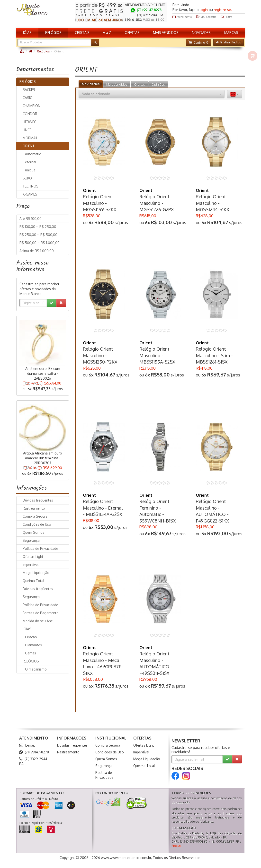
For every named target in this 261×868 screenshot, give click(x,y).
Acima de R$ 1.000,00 (37, 251)
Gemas (31, 653)
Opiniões (158, 84)
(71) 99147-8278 (34, 752)
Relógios (43, 51)
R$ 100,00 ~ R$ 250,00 (38, 227)
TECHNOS (31, 186)
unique (30, 170)
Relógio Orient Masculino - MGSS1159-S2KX (100, 203)
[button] (198, 42)
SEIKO (27, 178)
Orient (89, 190)
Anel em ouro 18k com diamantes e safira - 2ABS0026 (43, 373)
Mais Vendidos (117, 84)
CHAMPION (31, 106)
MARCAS (231, 33)
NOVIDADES (201, 33)
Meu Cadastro (206, 17)
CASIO (28, 98)
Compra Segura (35, 516)
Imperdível (31, 565)
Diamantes (33, 645)
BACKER (29, 90)
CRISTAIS (82, 33)
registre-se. (223, 10)
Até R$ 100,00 (31, 219)
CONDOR (30, 114)
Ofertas (139, 84)
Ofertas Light (33, 557)
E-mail (27, 745)
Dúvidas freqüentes (38, 500)
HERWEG (30, 122)
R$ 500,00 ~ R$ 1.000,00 (40, 243)
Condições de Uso (37, 524)
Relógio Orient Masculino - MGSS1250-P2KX (100, 355)
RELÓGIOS (53, 33)
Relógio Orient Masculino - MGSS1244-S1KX (212, 203)
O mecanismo (36, 669)
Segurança (31, 540)
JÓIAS (27, 33)
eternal (31, 162)
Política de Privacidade (40, 548)
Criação (31, 637)
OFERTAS (132, 33)
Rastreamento (34, 508)
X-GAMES (30, 194)
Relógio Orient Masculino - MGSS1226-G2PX (157, 203)
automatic (33, 154)
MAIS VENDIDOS (166, 33)
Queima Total (33, 581)
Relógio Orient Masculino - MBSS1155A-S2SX (157, 355)
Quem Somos (33, 532)
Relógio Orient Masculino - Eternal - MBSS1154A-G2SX (103, 508)
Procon (176, 846)
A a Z (107, 33)
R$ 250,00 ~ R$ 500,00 (38, 235)
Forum (226, 17)
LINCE (27, 130)
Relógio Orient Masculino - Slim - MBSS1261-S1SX (214, 355)
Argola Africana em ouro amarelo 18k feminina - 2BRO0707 (43, 458)
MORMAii (30, 138)
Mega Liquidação (36, 573)
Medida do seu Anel (38, 621)
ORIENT (29, 146)
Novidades (91, 84)
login (204, 10)
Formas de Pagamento (41, 613)
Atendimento (182, 17)
